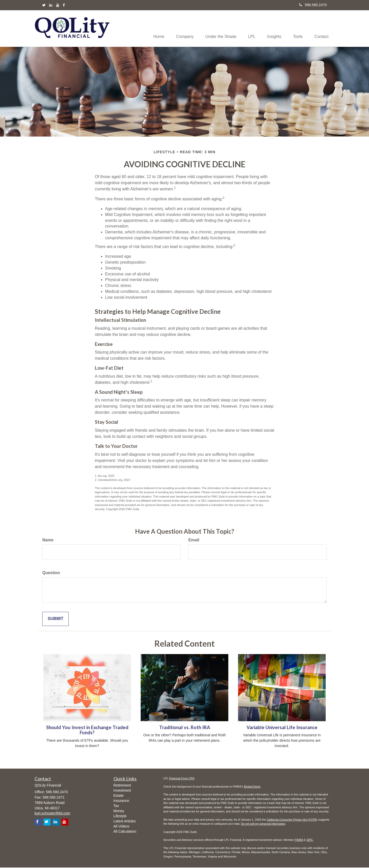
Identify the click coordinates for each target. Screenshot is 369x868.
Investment (122, 791)
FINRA (299, 840)
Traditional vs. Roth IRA (185, 728)
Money (119, 811)
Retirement (122, 786)
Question (51, 573)
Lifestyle (120, 816)
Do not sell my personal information (263, 824)
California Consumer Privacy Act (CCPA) (292, 820)
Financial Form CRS (182, 779)
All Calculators (125, 832)
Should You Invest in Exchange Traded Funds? (87, 730)
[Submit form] (55, 619)
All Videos (121, 826)
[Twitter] (44, 5)
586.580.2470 (313, 5)
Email (194, 540)
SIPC (310, 840)
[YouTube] (58, 5)
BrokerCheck (252, 787)
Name (48, 540)
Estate (119, 796)
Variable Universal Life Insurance (282, 728)
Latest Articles (125, 821)
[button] (179, 28)
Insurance (121, 801)
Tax (116, 806)
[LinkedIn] (51, 5)
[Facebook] (64, 5)
